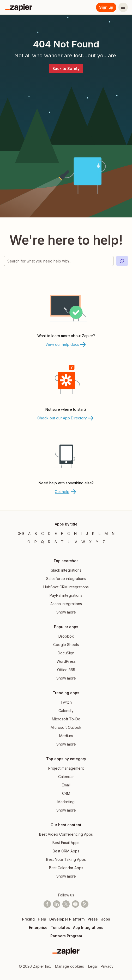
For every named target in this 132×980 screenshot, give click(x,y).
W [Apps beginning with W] (83, 542)
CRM (66, 793)
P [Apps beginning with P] (36, 542)
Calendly (66, 711)
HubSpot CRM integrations (66, 587)
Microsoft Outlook (66, 727)
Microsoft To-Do (66, 719)
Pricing (28, 919)
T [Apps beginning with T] (62, 542)
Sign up (106, 7)
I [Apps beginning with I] (81, 533)
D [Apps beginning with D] (49, 533)
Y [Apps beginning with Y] (97, 542)
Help (42, 919)
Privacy (107, 966)
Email (66, 785)
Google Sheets (66, 645)
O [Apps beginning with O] (29, 542)
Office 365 (66, 670)
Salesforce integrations (66, 579)
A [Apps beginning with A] (29, 533)
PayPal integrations (66, 595)
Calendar (66, 777)
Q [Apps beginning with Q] (42, 542)
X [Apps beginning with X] (91, 542)
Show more (66, 612)
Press (93, 919)
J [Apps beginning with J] (87, 533)
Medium (66, 736)
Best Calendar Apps (66, 868)
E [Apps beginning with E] (56, 533)
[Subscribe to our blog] (85, 904)
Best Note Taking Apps (66, 859)
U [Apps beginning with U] (69, 542)
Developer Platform (67, 919)
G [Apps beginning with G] (69, 533)
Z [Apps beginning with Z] (104, 542)
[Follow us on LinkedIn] (57, 904)
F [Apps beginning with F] (62, 533)
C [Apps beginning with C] (43, 533)
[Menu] (123, 7)
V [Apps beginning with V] (76, 542)
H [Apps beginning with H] (75, 533)
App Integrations (88, 927)
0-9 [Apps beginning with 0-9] (21, 533)
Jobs (106, 919)
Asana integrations (66, 604)
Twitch (66, 702)
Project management (66, 768)
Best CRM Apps (66, 851)
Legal (93, 966)
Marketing (66, 802)
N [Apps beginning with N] (113, 533)
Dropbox (66, 636)
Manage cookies (70, 966)
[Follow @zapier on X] (66, 904)
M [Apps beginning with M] (106, 533)
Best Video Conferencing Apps (66, 834)
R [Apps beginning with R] (49, 542)
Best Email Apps (66, 843)
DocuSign (66, 653)
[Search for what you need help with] (59, 261)
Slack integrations (66, 570)
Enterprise (38, 927)
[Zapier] (19, 7)
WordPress (66, 661)
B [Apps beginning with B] (36, 533)
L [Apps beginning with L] (100, 533)
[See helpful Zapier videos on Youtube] (75, 904)
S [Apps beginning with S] (56, 542)
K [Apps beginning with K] (93, 533)
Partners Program (66, 936)
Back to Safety (66, 69)
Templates (60, 927)
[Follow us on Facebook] (47, 904)
